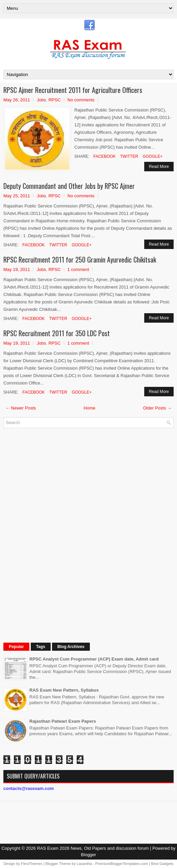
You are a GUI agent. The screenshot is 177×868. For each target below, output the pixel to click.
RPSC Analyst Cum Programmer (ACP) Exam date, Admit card (94, 659)
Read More (159, 167)
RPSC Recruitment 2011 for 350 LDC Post (57, 333)
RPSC (54, 100)
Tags (41, 647)
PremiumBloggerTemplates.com (122, 864)
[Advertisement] (54, 535)
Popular (16, 647)
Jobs (41, 100)
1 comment (78, 269)
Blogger (89, 855)
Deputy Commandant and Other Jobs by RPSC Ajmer (69, 186)
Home (90, 408)
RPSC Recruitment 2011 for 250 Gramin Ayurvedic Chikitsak (80, 259)
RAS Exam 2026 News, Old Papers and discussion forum (93, 848)
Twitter (128, 156)
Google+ (152, 156)
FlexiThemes (32, 864)
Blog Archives (71, 647)
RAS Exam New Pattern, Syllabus (64, 690)
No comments (81, 100)
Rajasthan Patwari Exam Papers (63, 721)
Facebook (104, 156)
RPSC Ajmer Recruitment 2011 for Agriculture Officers (73, 90)
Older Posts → (157, 408)
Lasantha (84, 864)
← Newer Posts (21, 408)
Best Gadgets (162, 864)
